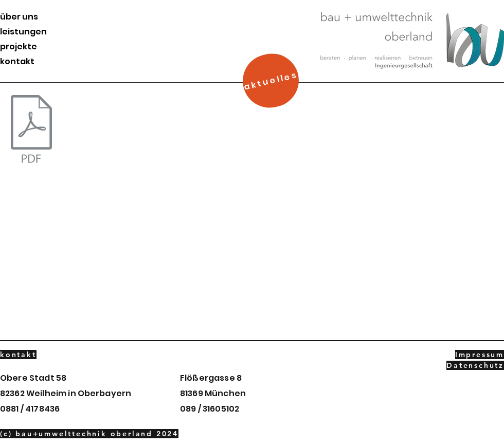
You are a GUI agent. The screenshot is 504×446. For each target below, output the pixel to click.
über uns (19, 17)
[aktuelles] (271, 81)
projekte (19, 47)
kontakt (17, 61)
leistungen (23, 32)
